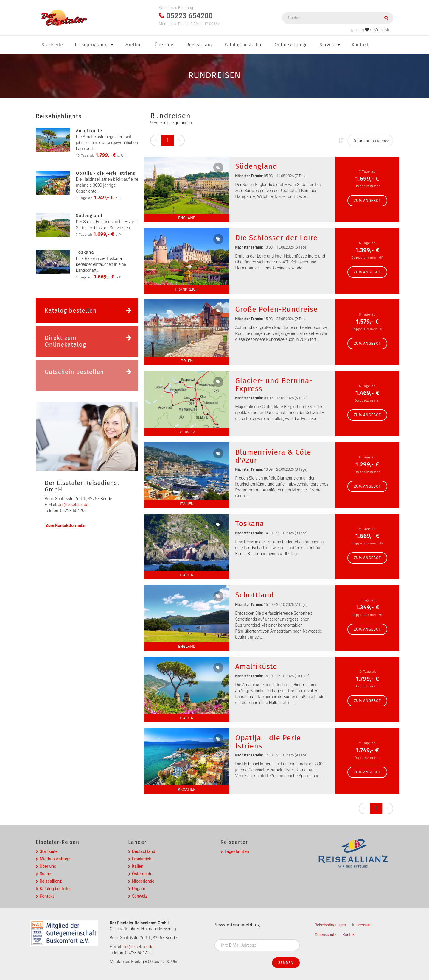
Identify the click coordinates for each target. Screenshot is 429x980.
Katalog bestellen (244, 45)
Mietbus (134, 45)
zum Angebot (367, 200)
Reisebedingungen (330, 925)
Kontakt (360, 45)
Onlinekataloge (291, 45)
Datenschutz (326, 935)
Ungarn (139, 889)
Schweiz (140, 896)
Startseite (52, 45)
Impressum (362, 925)
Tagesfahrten (237, 851)
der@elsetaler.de (73, 505)
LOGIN (357, 30)
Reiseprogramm (94, 45)
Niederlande (143, 881)
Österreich (142, 874)
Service (330, 45)
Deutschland (144, 851)
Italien (138, 866)
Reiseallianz (200, 45)
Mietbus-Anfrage (55, 859)
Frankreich (142, 859)
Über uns (165, 45)
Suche (45, 874)
